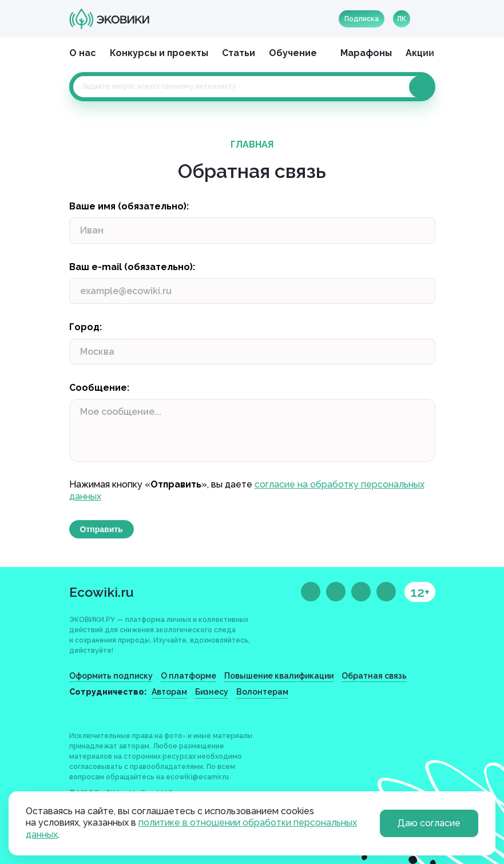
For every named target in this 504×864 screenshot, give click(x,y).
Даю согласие (429, 823)
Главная (252, 144)
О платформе (188, 676)
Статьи (239, 53)
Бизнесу (212, 692)
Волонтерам (262, 692)
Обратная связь (374, 676)
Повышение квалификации (279, 676)
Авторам (169, 692)
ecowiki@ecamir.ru (197, 777)
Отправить (102, 529)
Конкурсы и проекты (159, 53)
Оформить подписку (111, 676)
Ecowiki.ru (102, 592)
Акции (420, 53)
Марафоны (366, 53)
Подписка (362, 19)
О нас (83, 53)
